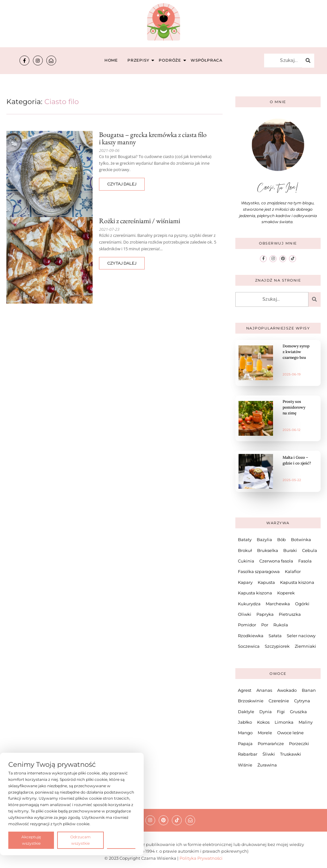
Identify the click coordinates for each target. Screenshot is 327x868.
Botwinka (301, 540)
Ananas (264, 690)
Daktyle (246, 712)
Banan (309, 690)
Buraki (290, 550)
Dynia (266, 712)
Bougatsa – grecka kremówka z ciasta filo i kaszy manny (153, 138)
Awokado (287, 690)
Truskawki (291, 754)
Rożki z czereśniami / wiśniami (140, 221)
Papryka (265, 614)
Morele (265, 733)
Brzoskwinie (251, 701)
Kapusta (266, 582)
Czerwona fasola (276, 561)
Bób (281, 540)
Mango (245, 733)
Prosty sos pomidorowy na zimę (294, 407)
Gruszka (298, 712)
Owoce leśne (290, 733)
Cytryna (302, 701)
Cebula (310, 550)
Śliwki (269, 754)
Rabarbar (248, 754)
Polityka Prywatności (201, 858)
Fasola (305, 561)
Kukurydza (249, 604)
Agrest (245, 690)
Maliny (306, 722)
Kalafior (293, 571)
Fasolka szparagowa (259, 571)
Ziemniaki (305, 646)
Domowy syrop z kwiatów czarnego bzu (296, 352)
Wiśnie (245, 765)
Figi (281, 712)
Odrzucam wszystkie (80, 840)
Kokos (263, 722)
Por (265, 625)
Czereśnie (279, 701)
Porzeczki (299, 743)
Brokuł (245, 550)
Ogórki (302, 604)
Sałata (275, 636)
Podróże (171, 60)
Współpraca (207, 60)
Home (111, 60)
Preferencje (121, 840)
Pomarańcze (271, 743)
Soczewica (249, 646)
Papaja (245, 743)
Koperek (286, 593)
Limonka (284, 722)
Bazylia (264, 540)
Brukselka (268, 550)
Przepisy (139, 60)
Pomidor (247, 625)
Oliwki (245, 614)
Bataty (245, 540)
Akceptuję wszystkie (31, 840)
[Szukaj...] (283, 61)
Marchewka (278, 604)
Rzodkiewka (251, 636)
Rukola (281, 625)
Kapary (245, 582)
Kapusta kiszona (297, 582)
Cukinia (246, 561)
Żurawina (267, 765)
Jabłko (245, 722)
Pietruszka (290, 614)
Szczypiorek (277, 646)
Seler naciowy (301, 636)
